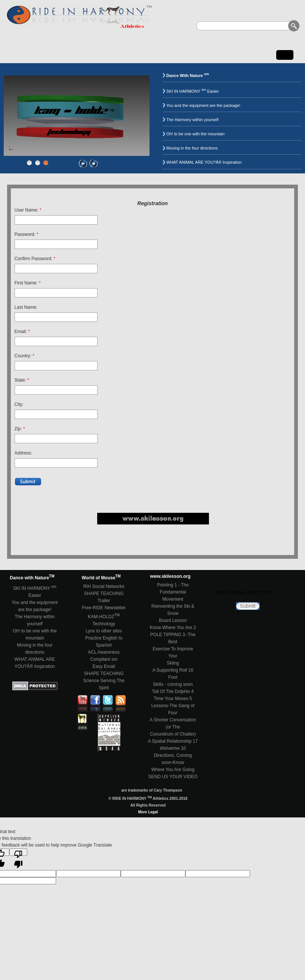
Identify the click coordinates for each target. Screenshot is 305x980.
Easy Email (104, 666)
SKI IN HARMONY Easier (192, 91)
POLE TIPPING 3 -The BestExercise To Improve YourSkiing (173, 649)
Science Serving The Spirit (104, 684)
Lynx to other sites (104, 631)
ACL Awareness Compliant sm (104, 656)
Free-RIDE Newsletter (104, 608)
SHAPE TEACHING (104, 674)
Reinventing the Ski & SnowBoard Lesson (173, 613)
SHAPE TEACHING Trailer (104, 597)
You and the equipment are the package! (203, 105)
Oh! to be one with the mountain (195, 134)
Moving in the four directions (192, 148)
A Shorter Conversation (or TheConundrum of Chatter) (173, 727)
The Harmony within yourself (192, 120)
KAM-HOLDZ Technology (104, 620)
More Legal (148, 812)
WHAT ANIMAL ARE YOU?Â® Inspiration (204, 162)
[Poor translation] (18, 852)
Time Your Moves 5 (173, 699)
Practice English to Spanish (104, 642)
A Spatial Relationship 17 (173, 741)
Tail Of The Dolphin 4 (173, 691)
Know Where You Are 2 (173, 628)
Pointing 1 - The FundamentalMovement (173, 592)
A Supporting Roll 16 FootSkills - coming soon (173, 677)
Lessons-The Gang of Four (173, 709)
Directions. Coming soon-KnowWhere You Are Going (173, 762)
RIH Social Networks (104, 586)
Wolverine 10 (173, 748)
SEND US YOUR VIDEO (173, 777)
